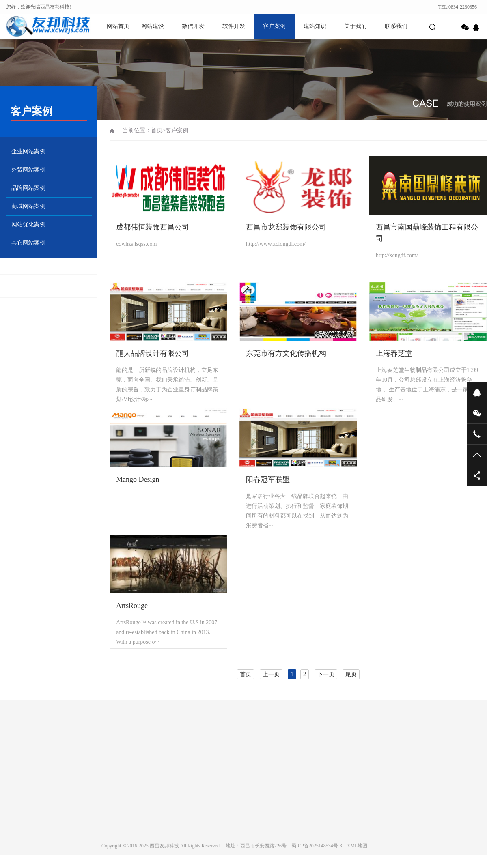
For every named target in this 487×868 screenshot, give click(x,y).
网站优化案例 (28, 225)
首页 (157, 130)
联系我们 (396, 26)
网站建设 (153, 26)
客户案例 (274, 26)
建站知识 (315, 26)
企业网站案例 (28, 151)
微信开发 (193, 26)
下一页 (326, 674)
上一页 (271, 674)
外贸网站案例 (28, 170)
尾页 (351, 674)
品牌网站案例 (28, 188)
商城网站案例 (28, 206)
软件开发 (234, 26)
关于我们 (356, 26)
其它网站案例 (28, 243)
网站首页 (118, 26)
